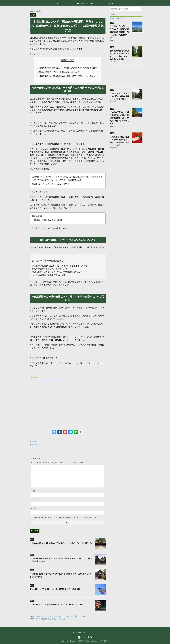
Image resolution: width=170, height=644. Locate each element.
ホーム (59, 3)
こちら (40, 123)
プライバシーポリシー (90, 632)
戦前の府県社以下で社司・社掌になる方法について (59, 72)
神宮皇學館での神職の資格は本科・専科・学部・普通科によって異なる (67, 76)
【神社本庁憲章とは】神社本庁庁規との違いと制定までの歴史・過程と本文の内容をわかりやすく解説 (119, 118)
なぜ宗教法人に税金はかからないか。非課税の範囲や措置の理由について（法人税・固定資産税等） (119, 32)
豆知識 (111, 3)
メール (34, 500)
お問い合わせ (77, 632)
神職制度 (34, 445)
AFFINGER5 (104, 641)
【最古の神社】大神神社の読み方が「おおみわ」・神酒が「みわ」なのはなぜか (62, 543)
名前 (33, 491)
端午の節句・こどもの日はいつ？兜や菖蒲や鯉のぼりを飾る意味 (55, 589)
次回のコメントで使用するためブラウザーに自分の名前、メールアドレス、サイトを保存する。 (65, 518)
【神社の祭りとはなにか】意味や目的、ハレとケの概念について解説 (57, 604)
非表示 (71, 60)
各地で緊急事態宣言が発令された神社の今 (51, 619)
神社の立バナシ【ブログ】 (85, 3)
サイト (33, 509)
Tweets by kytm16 (117, 18)
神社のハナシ (85, 638)
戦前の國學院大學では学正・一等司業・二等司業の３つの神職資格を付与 (68, 68)
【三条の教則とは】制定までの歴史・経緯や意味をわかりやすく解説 (119, 96)
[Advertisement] (68, 404)
